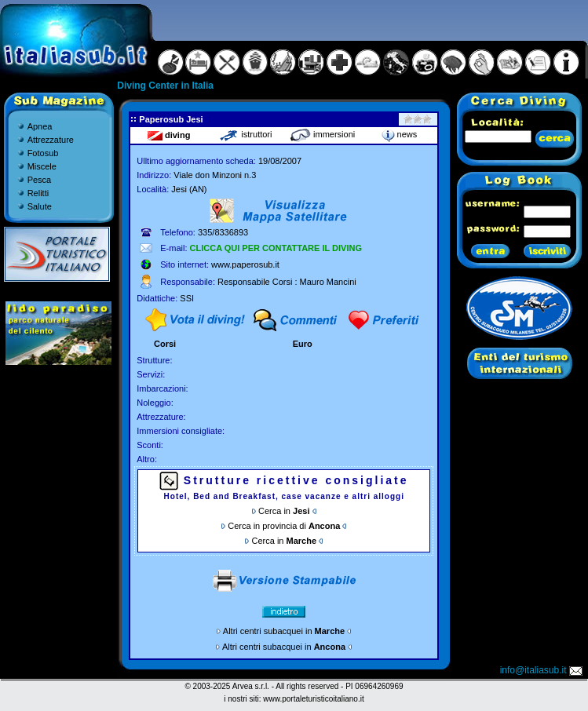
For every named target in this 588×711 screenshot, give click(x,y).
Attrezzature (51, 140)
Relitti (38, 193)
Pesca (40, 180)
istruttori (245, 134)
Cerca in (284, 511)
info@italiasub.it (542, 670)
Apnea (40, 126)
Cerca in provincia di (284, 526)
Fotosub (43, 153)
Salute (40, 206)
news (400, 134)
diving (169, 135)
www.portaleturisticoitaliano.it (313, 699)
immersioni (322, 134)
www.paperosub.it (245, 264)
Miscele (42, 166)
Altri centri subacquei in (284, 631)
